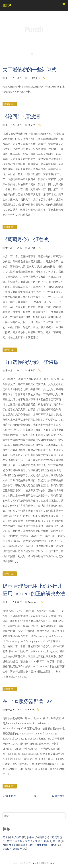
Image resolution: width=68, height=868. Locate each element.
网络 (46, 841)
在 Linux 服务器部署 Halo (27, 701)
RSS (43, 863)
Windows (33, 602)
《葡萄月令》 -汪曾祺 (26, 239)
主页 (34, 796)
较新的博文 (10, 796)
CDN (31, 845)
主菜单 (34, 5)
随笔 (38, 841)
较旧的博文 (58, 796)
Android (13, 845)
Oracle (6, 849)
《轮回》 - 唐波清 (21, 116)
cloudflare (42, 845)
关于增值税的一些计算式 (29, 70)
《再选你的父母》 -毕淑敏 (31, 362)
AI (4, 845)
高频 (42, 837)
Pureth (34, 30)
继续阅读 (10, 104)
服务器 (30, 837)
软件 (10, 841)
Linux (31, 710)
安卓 (5, 837)
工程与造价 (34, 78)
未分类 (32, 125)
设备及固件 (24, 841)
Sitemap (51, 863)
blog (23, 845)
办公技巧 (17, 837)
